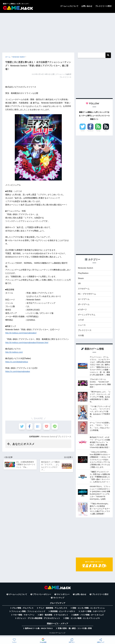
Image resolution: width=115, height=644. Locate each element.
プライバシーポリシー (42, 597)
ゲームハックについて (69, 6)
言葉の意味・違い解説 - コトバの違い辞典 (75, 631)
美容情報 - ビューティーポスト (63, 614)
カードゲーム (84, 300)
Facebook (90, 131)
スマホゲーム (84, 289)
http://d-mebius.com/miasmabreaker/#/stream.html (27, 343)
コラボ (81, 321)
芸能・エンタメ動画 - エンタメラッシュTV (82, 620)
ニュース (82, 327)
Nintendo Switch (48, 437)
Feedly (98, 131)
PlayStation (83, 273)
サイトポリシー (63, 597)
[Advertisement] (57, 32)
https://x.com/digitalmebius (17, 362)
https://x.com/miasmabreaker (18, 371)
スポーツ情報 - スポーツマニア (93, 614)
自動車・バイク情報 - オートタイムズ (88, 617)
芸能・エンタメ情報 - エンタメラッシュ (89, 610)
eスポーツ (83, 311)
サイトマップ (59, 600)
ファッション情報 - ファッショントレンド (28, 614)
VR (79, 284)
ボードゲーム (84, 305)
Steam (81, 279)
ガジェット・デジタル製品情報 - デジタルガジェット (39, 620)
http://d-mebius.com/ (14, 352)
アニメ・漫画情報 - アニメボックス (53, 610)
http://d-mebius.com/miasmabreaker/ (21, 333)
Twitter (83, 131)
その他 (81, 337)
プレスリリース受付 (103, 6)
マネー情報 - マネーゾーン (24, 617)
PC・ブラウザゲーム (87, 295)
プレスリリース (65, 437)
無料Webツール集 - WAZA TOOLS (39, 631)
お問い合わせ (87, 6)
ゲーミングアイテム (87, 316)
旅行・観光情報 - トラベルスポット (54, 617)
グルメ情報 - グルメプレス (23, 610)
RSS (106, 131)
